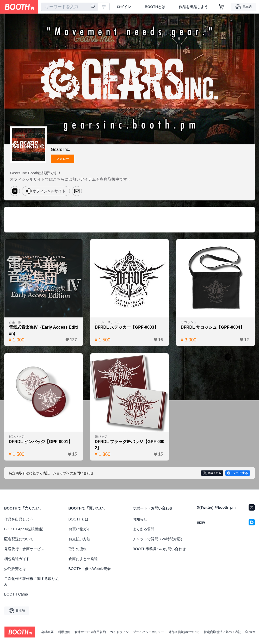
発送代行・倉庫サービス (24, 549)
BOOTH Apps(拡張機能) (24, 529)
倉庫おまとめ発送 (83, 559)
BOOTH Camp (16, 594)
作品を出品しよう (193, 7)
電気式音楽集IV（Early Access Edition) (43, 330)
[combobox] (69, 7)
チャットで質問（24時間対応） (158, 539)
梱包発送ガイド (17, 559)
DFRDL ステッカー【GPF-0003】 (127, 327)
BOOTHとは (155, 7)
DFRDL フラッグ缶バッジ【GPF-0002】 (128, 445)
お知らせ (140, 519)
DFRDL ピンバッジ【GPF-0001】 (41, 442)
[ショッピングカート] (221, 7)
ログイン (124, 7)
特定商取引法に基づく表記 (223, 632)
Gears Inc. (60, 149)
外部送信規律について (184, 632)
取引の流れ (78, 549)
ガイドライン (119, 632)
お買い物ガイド (81, 529)
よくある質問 (144, 529)
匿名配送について (19, 539)
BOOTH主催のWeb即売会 (90, 569)
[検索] (93, 7)
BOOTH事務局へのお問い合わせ (159, 549)
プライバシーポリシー (149, 632)
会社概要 (47, 632)
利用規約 (64, 632)
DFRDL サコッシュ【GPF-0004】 (213, 327)
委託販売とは (15, 569)
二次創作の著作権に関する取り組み (32, 582)
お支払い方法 (79, 539)
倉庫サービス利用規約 (90, 632)
